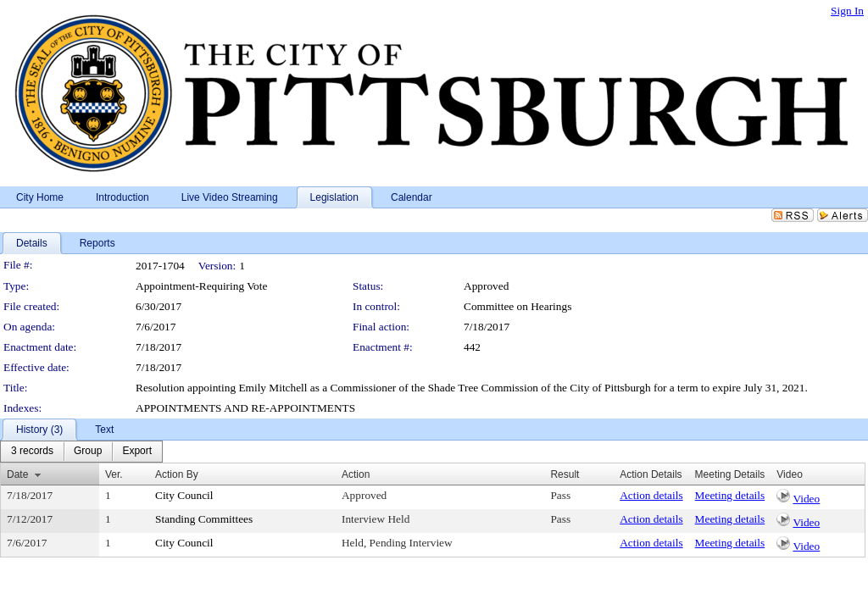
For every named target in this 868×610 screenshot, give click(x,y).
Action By (177, 474)
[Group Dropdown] (88, 452)
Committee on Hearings (517, 306)
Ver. (114, 474)
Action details (651, 495)
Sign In (847, 11)
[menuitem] (32, 452)
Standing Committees (204, 519)
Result (565, 474)
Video (806, 499)
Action (356, 474)
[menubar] (81, 452)
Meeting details (730, 495)
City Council (184, 495)
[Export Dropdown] (137, 452)
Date (17, 474)
